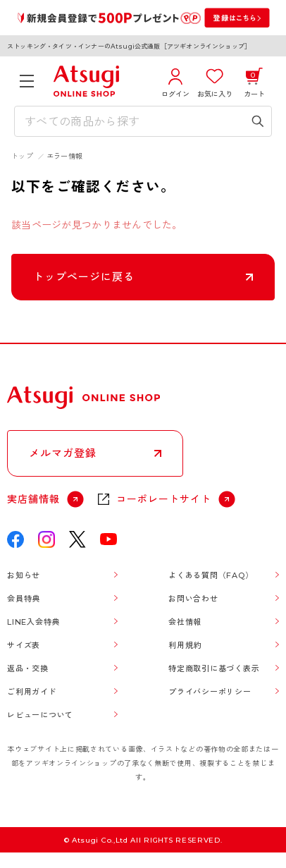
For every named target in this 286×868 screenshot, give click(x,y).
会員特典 (24, 599)
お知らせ (24, 575)
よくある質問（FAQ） (211, 575)
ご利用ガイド (32, 692)
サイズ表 (24, 645)
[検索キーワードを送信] (258, 121)
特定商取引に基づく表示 (214, 668)
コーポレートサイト (164, 499)
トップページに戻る (84, 277)
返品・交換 (28, 668)
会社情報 (185, 622)
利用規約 (185, 645)
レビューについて (40, 715)
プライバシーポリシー (210, 692)
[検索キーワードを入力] (133, 121)
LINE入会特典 (33, 622)
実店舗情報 (33, 499)
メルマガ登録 (63, 453)
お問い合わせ (193, 599)
